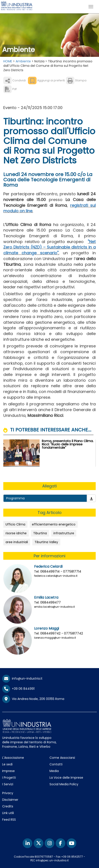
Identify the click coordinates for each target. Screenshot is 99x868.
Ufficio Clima (15, 524)
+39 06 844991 (18, 689)
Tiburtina (40, 533)
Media (54, 771)
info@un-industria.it (22, 678)
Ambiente (23, 61)
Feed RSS (9, 820)
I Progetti (9, 778)
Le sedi (7, 764)
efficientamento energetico (54, 524)
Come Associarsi (62, 758)
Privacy (8, 793)
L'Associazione (13, 758)
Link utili (8, 813)
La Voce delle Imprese (66, 778)
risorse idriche (16, 533)
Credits (8, 806)
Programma (15, 498)
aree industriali (17, 542)
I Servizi (8, 784)
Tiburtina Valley (46, 542)
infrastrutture (64, 533)
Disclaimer (10, 800)
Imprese (8, 771)
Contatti (56, 764)
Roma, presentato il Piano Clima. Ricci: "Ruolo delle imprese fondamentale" (68, 444)
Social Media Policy (64, 784)
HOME (8, 61)
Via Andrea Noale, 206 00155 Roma (33, 699)
